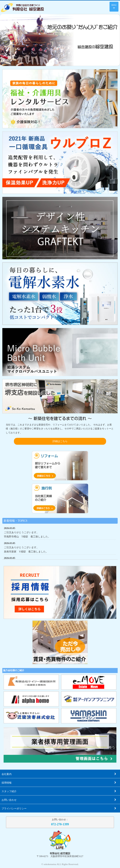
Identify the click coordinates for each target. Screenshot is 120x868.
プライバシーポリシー (59, 808)
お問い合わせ (59, 800)
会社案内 (59, 774)
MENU (114, 6)
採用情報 (59, 782)
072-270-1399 (60, 824)
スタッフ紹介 (59, 791)
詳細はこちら (60, 441)
